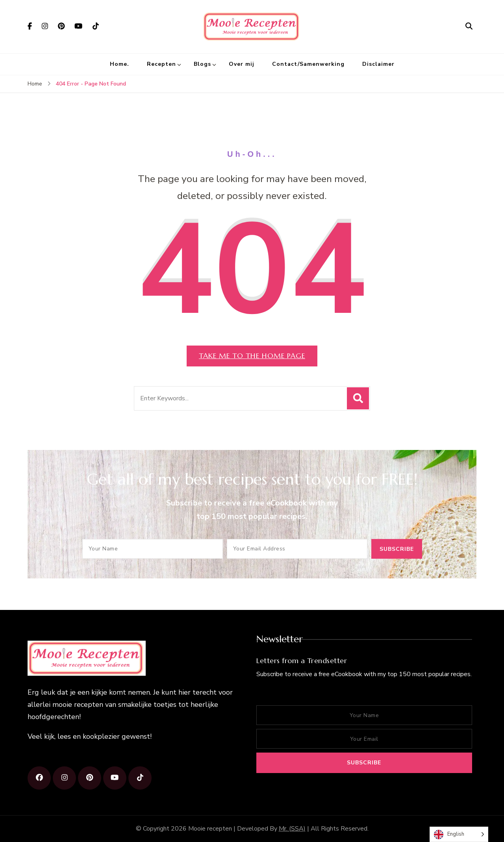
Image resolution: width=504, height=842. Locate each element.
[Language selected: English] (459, 834)
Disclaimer (378, 64)
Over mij (242, 64)
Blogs (202, 64)
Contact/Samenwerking (308, 64)
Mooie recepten (210, 829)
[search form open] (469, 26)
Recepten (161, 64)
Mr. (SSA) (292, 829)
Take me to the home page (252, 356)
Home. (120, 64)
